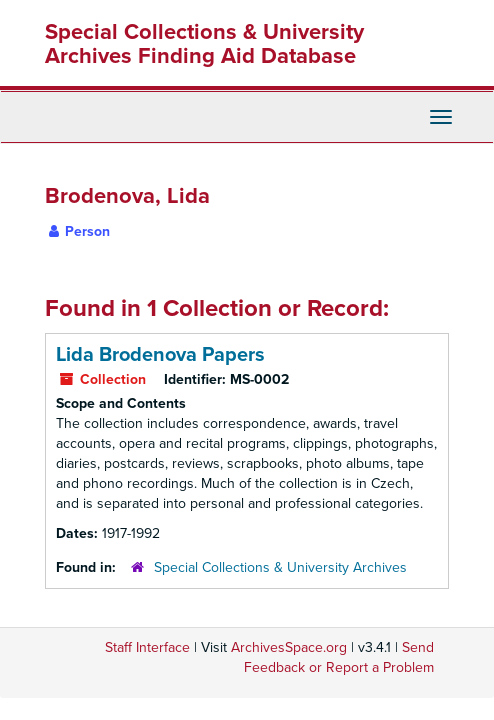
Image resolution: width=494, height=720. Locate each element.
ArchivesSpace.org (289, 647)
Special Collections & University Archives (280, 567)
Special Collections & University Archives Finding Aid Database (204, 44)
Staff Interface (147, 647)
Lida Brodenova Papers (160, 355)
